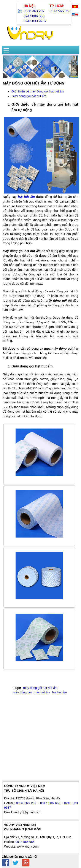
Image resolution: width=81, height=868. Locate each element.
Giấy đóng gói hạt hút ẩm (29, 96)
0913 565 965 (60, 11)
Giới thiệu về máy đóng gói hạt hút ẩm (38, 91)
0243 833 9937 (35, 21)
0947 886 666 (34, 16)
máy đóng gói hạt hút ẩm (40, 688)
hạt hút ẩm (60, 692)
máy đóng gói (22, 692)
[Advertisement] (40, 740)
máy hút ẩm (42, 692)
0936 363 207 (34, 11)
